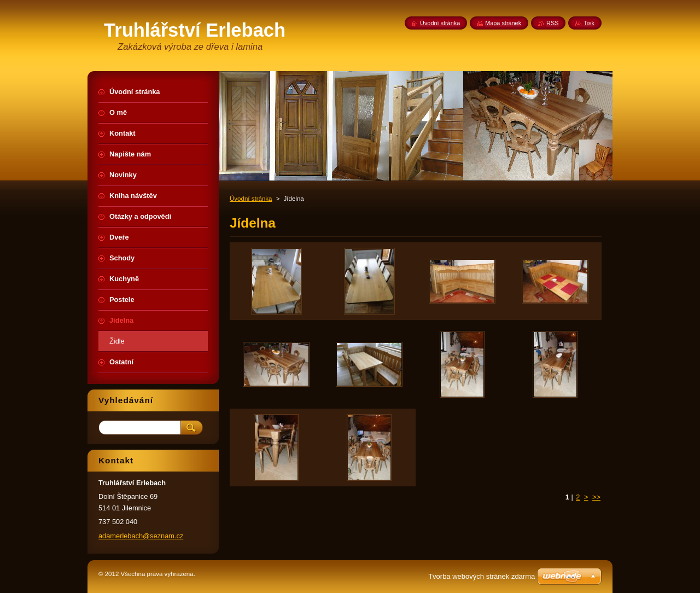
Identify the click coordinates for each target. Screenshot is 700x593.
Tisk (589, 23)
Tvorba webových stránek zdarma (482, 576)
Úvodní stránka (251, 199)
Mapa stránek (503, 23)
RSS (552, 23)
